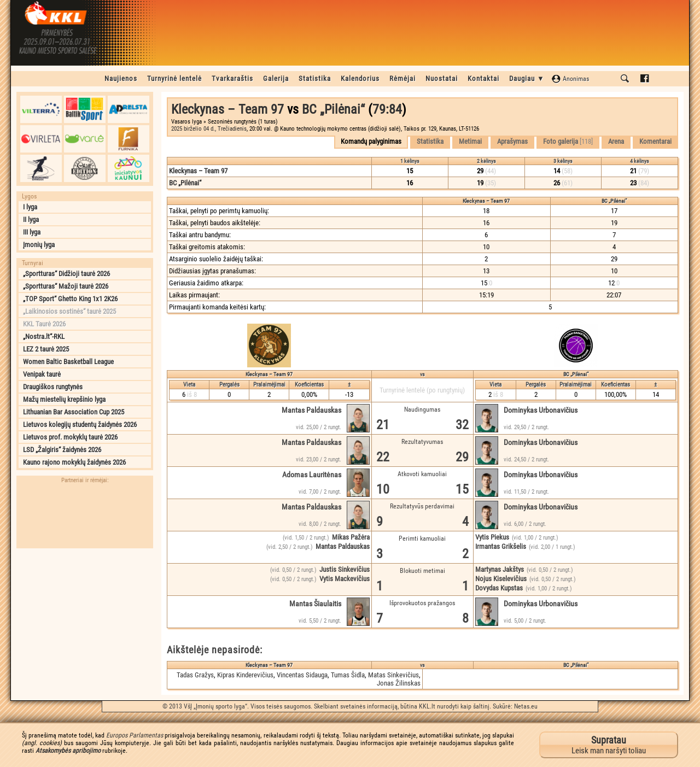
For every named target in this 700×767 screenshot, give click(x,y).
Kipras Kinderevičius (245, 675)
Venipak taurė (42, 374)
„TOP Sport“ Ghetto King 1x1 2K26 (70, 299)
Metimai (470, 141)
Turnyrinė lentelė (174, 78)
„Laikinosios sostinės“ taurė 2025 (69, 311)
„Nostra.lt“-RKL (44, 336)
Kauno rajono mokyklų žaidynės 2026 (74, 462)
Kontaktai (483, 78)
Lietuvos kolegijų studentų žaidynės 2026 (80, 425)
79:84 (387, 109)
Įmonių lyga (39, 245)
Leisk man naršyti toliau (609, 745)
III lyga (32, 232)
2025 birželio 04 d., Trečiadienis (209, 129)
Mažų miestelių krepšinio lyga (64, 399)
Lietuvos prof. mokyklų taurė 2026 (70, 437)
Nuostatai (442, 78)
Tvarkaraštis (232, 78)
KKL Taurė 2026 (44, 324)
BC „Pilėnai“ (333, 109)
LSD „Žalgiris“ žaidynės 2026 (62, 450)
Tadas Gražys (195, 675)
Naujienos (121, 78)
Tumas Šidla (348, 675)
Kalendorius (360, 78)
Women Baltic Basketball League (68, 362)
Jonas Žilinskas (399, 683)
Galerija (276, 78)
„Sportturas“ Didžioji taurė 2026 (66, 274)
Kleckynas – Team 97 (227, 109)
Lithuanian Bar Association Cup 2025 (74, 412)
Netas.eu (526, 706)
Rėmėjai (402, 78)
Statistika (315, 78)
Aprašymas (512, 141)
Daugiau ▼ (527, 78)
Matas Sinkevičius (393, 675)
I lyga (30, 207)
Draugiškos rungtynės (53, 387)
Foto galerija (568, 141)
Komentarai (655, 141)
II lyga (31, 219)
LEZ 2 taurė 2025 (46, 349)
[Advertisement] (85, 622)
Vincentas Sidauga (302, 675)
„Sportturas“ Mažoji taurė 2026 (66, 286)
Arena (616, 141)
